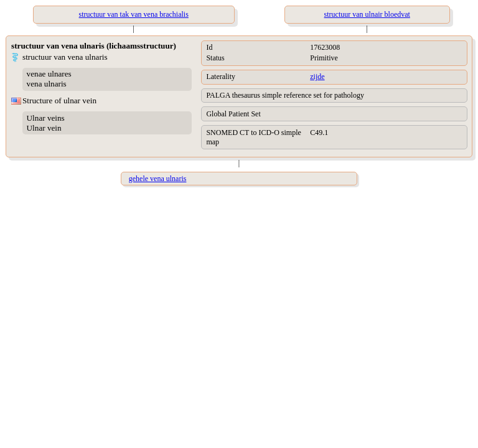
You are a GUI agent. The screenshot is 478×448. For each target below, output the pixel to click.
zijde (317, 77)
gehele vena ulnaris (158, 179)
